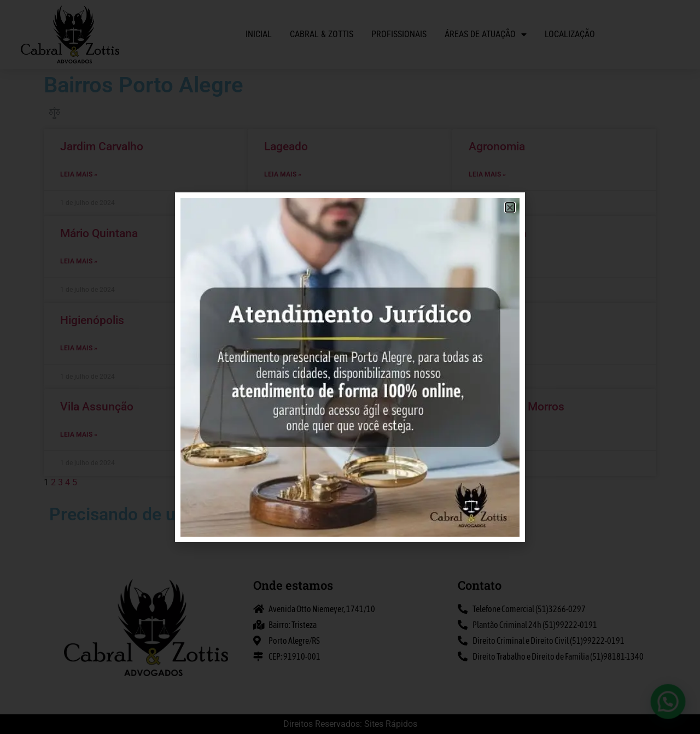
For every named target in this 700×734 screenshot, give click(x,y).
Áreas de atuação (486, 34)
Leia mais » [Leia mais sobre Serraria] (283, 434)
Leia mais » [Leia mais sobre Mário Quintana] (79, 261)
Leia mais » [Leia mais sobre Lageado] (283, 174)
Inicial (259, 34)
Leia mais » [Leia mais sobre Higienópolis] (79, 348)
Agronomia (497, 146)
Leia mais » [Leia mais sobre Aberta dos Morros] (487, 434)
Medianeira (497, 320)
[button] (673, 714)
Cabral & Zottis (322, 34)
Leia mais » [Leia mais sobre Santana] (283, 348)
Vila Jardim (497, 233)
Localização (570, 34)
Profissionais (399, 34)
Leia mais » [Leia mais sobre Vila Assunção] (79, 434)
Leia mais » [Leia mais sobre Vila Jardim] (487, 261)
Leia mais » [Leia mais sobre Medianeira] (487, 348)
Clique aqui (396, 518)
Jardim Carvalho (102, 146)
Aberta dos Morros (517, 407)
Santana (285, 320)
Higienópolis (92, 320)
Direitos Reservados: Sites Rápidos (350, 724)
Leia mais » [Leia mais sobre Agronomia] (487, 174)
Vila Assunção (97, 407)
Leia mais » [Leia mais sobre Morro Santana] (283, 261)
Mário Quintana (99, 233)
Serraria (284, 407)
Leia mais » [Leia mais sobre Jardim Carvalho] (79, 174)
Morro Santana (302, 233)
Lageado (286, 146)
